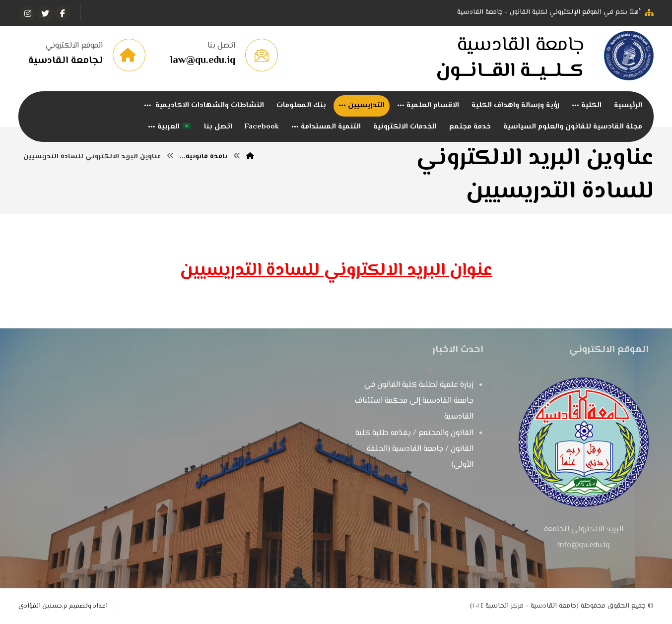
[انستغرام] (28, 13)
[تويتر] (45, 13)
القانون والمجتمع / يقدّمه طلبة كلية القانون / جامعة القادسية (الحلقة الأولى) (414, 449)
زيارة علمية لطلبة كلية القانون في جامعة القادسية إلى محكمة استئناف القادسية (414, 401)
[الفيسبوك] (63, 13)
